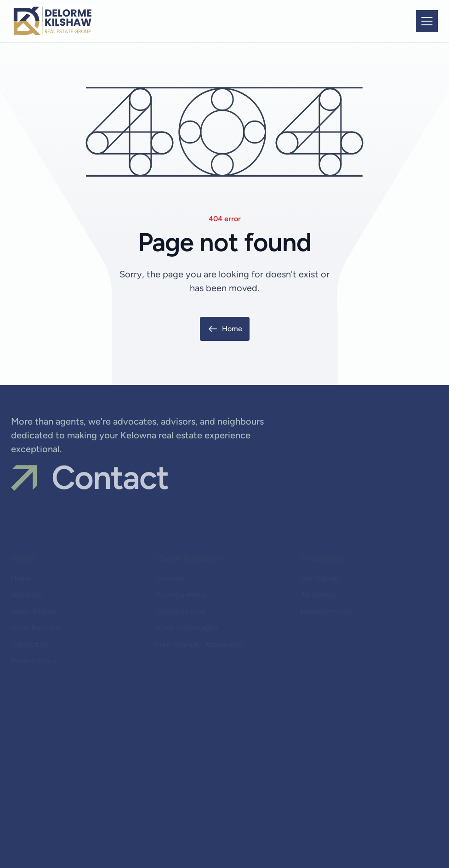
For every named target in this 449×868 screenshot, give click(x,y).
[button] (427, 21)
